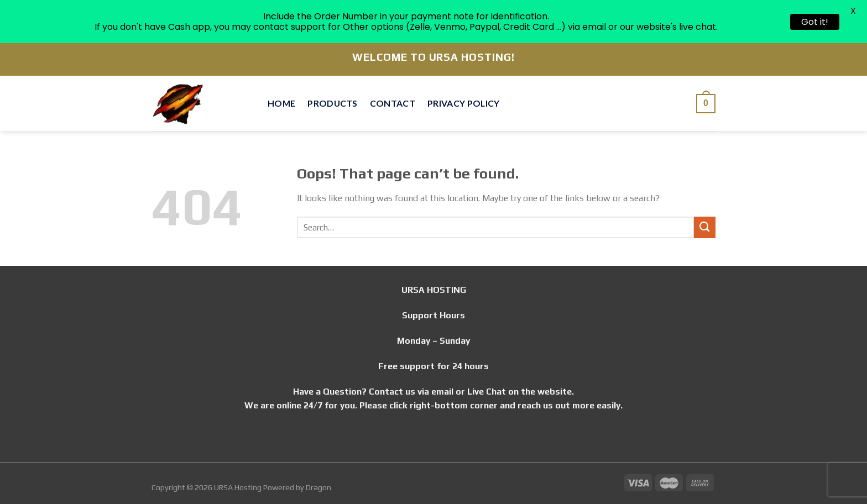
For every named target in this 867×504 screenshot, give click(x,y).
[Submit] (705, 227)
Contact (393, 103)
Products (333, 103)
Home (281, 103)
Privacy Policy (463, 103)
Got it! (815, 22)
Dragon (318, 487)
